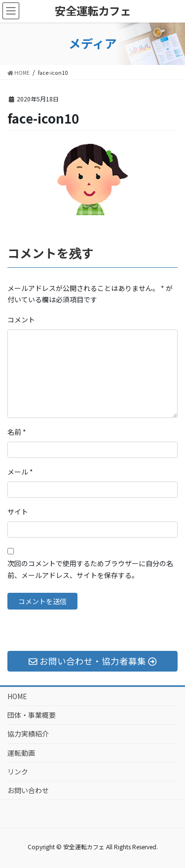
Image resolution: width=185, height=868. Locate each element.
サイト (18, 512)
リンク (18, 772)
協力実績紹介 (28, 734)
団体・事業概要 (32, 715)
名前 (17, 432)
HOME (17, 696)
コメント (21, 320)
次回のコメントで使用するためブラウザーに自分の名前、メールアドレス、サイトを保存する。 (90, 569)
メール (20, 472)
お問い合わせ (28, 790)
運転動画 (21, 753)
